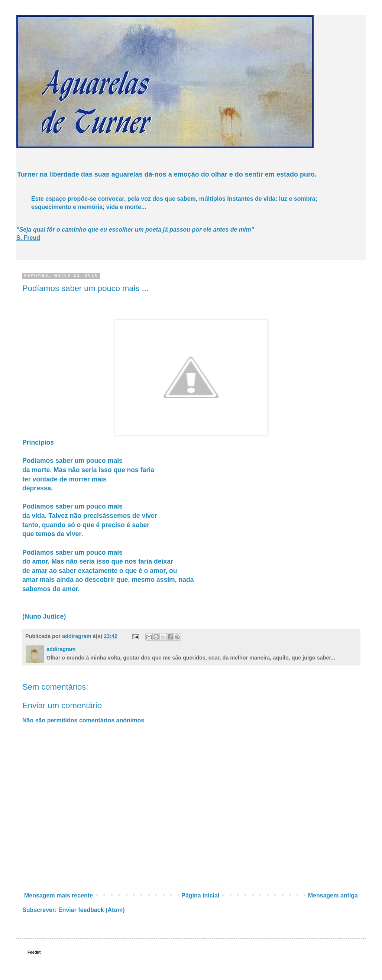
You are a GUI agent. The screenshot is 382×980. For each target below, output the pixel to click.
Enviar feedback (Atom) (92, 910)
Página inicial (200, 895)
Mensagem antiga (333, 895)
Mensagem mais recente (59, 895)
